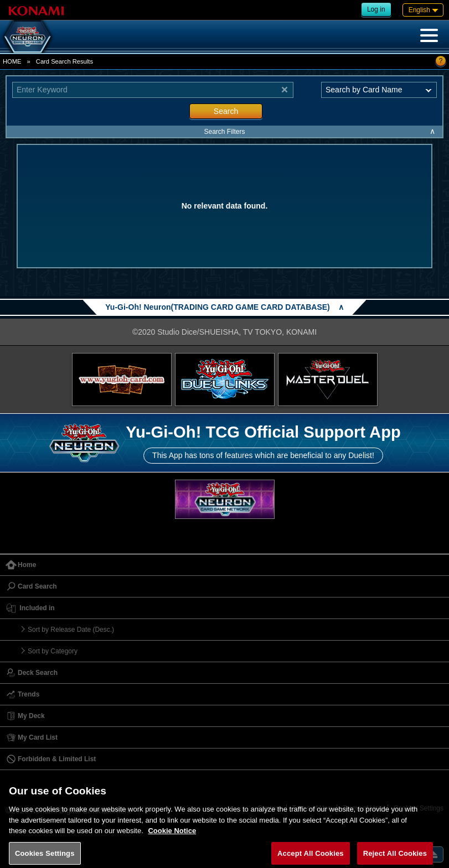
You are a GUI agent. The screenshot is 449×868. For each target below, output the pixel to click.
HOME (12, 61)
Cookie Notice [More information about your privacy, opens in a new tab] (172, 836)
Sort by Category (53, 651)
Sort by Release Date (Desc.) (71, 630)
